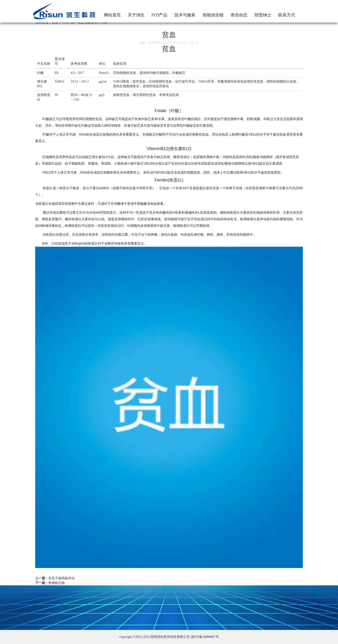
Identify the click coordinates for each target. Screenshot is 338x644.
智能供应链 (213, 15)
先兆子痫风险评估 (61, 578)
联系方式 (287, 15)
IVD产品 (160, 15)
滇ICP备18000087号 (205, 637)
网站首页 (112, 15)
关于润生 (136, 15)
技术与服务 (185, 15)
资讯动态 (239, 15)
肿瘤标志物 (57, 583)
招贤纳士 (263, 15)
